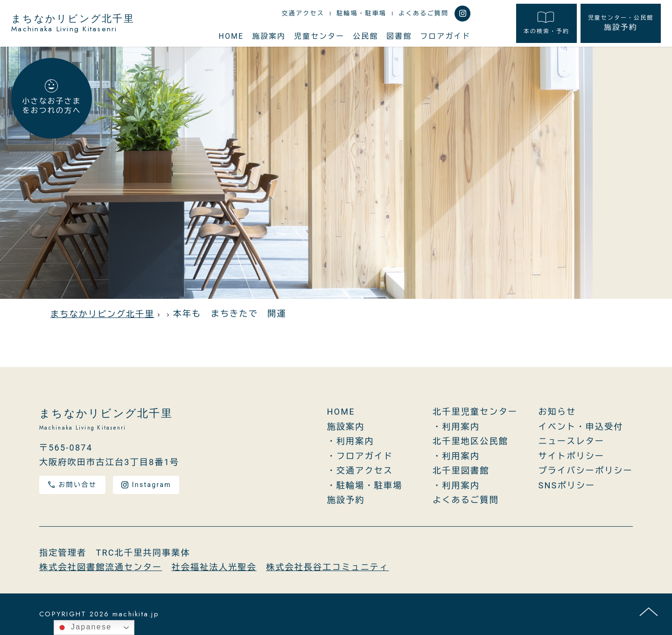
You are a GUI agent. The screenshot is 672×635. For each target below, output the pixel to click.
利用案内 (355, 441)
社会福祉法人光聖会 (214, 567)
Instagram (146, 485)
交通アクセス (303, 13)
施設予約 (621, 23)
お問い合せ (72, 485)
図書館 (399, 36)
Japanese (84, 628)
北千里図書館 (461, 470)
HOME (231, 36)
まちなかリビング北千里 (73, 23)
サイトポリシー (572, 456)
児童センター (319, 36)
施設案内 (269, 36)
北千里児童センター (475, 412)
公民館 (365, 36)
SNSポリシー (567, 485)
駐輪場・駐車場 (361, 13)
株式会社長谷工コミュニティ (327, 567)
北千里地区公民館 (470, 441)
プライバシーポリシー (586, 470)
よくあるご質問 (423, 13)
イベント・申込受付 (581, 427)
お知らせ (557, 412)
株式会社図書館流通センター (101, 567)
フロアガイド (445, 36)
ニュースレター (572, 441)
